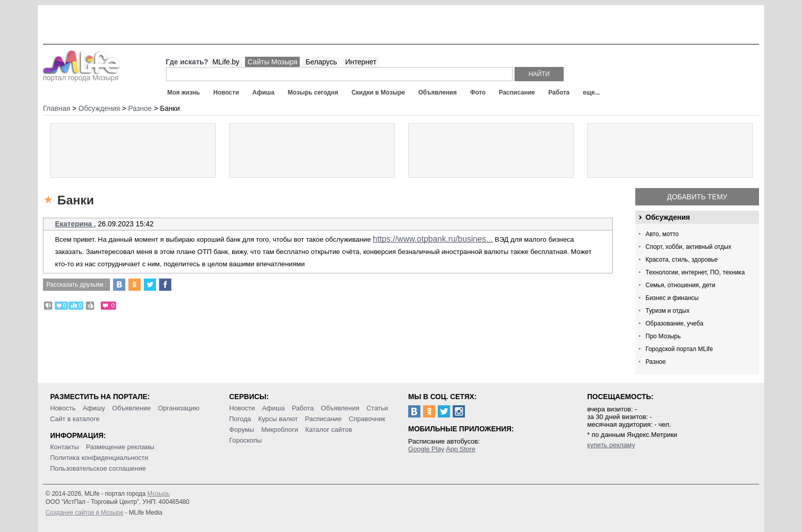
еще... (591, 92)
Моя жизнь (184, 92)
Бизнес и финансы (672, 298)
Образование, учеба (674, 323)
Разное (656, 362)
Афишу (94, 408)
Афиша (263, 92)
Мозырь (159, 494)
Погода (240, 419)
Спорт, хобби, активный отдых (688, 247)
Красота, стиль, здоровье (682, 260)
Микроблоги (280, 430)
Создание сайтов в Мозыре (84, 513)
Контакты (64, 447)
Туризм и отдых (667, 311)
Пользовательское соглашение (98, 468)
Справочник (367, 419)
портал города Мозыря (82, 75)
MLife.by (226, 62)
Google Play (426, 449)
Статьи (377, 408)
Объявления (438, 92)
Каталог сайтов (329, 430)
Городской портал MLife (679, 349)
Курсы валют (278, 419)
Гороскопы (246, 440)
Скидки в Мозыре (378, 92)
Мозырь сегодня (313, 92)
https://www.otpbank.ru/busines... (433, 239)
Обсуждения (668, 217)
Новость (63, 408)
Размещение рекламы (120, 447)
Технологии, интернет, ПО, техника (695, 272)
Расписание (517, 92)
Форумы (242, 430)
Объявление (131, 408)
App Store (461, 449)
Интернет (361, 62)
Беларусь (321, 62)
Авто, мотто (662, 234)
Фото (478, 92)
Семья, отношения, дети (681, 285)
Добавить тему (697, 197)
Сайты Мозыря (272, 62)
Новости (226, 92)
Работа (559, 92)
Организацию (179, 408)
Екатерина (74, 224)
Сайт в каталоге (75, 419)
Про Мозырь (663, 336)
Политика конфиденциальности (99, 458)
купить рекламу (611, 445)
